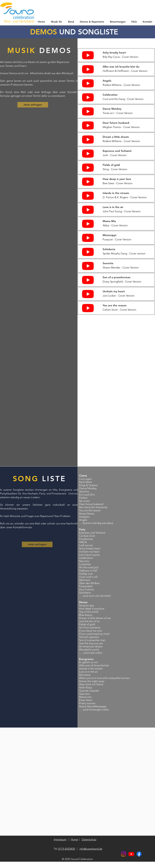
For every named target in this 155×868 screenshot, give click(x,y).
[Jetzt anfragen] (33, 105)
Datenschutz (89, 839)
